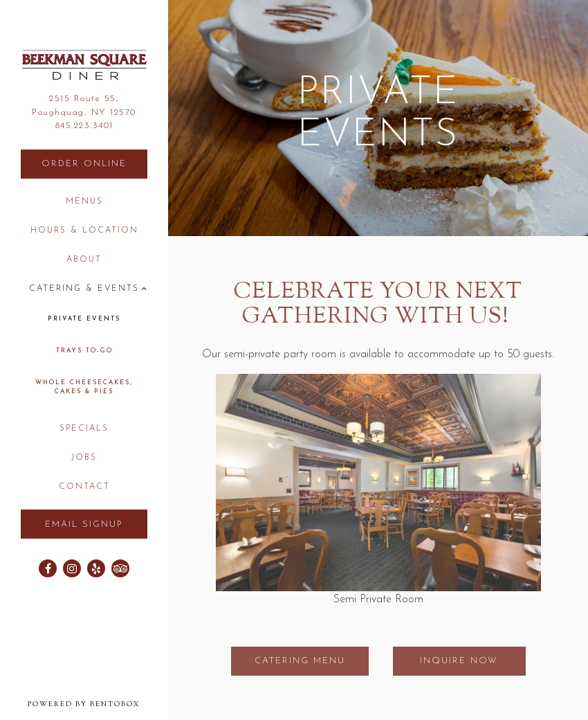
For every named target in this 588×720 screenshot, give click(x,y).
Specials (84, 429)
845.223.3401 (84, 126)
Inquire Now (459, 661)
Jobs (84, 458)
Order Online (94, 162)
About (84, 260)
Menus (84, 201)
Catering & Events (84, 289)
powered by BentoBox (98, 704)
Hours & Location (84, 231)
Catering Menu (300, 661)
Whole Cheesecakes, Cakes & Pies (84, 387)
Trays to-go (84, 351)
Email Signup (84, 524)
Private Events (84, 319)
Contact (84, 487)
